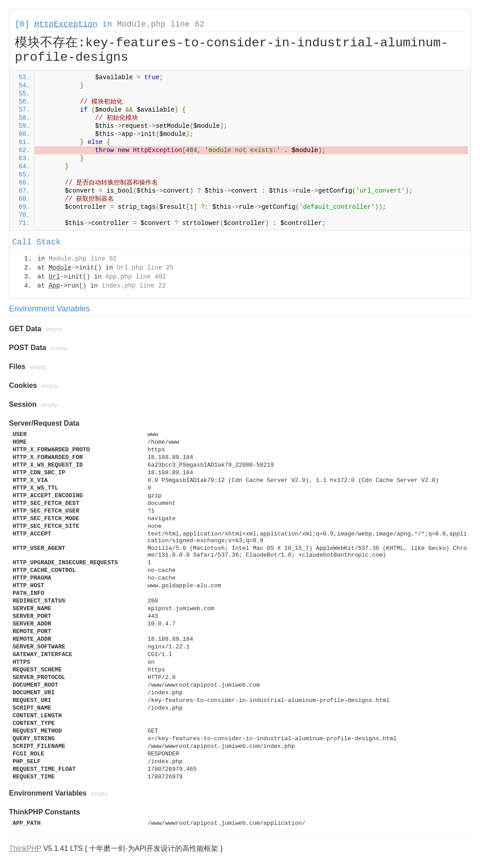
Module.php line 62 (161, 24)
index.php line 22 (134, 286)
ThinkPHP (25, 848)
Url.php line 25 (145, 268)
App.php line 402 (135, 277)
